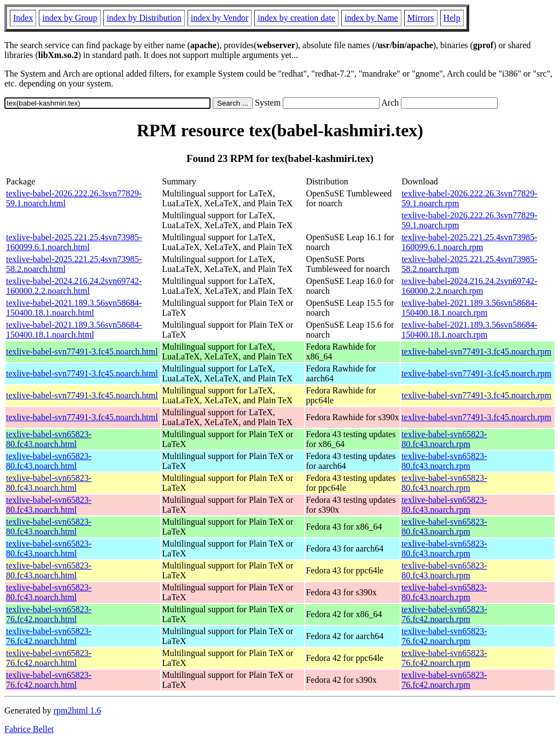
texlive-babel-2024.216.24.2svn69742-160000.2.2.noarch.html (74, 286)
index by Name (371, 18)
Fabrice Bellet (29, 729)
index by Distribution (144, 18)
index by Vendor (220, 18)
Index (23, 18)
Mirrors (421, 18)
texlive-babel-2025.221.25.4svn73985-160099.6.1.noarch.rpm (469, 242)
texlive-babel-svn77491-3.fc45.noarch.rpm (476, 352)
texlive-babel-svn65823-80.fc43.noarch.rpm (444, 439)
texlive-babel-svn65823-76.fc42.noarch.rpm (444, 614)
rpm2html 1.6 (77, 710)
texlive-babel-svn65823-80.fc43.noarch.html (49, 439)
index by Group (69, 18)
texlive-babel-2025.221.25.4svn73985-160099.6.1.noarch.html (74, 242)
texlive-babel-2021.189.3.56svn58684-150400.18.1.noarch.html (74, 308)
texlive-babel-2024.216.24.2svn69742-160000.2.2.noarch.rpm (469, 286)
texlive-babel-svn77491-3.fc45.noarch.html (82, 352)
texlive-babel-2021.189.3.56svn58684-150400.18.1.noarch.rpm (469, 308)
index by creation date (296, 18)
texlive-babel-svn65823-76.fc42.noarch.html (49, 614)
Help (452, 18)
